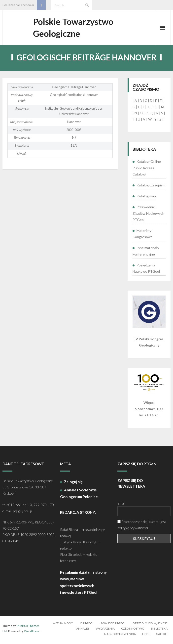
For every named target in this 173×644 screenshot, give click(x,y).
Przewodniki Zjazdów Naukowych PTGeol (148, 216)
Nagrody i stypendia (120, 636)
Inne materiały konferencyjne (146, 253)
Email (121, 506)
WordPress (32, 634)
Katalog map (146, 198)
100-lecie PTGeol (113, 626)
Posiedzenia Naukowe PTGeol (146, 271)
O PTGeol (87, 626)
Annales (83, 631)
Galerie (162, 636)
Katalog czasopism (151, 188)
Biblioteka (159, 631)
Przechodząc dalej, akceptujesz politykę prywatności (142, 527)
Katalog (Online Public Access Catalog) (147, 170)
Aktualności (63, 626)
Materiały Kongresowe (143, 236)
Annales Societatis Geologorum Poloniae (79, 496)
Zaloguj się (73, 484)
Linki (146, 636)
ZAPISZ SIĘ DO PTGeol (137, 466)
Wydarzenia (105, 631)
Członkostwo (133, 631)
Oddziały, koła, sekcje (150, 626)
